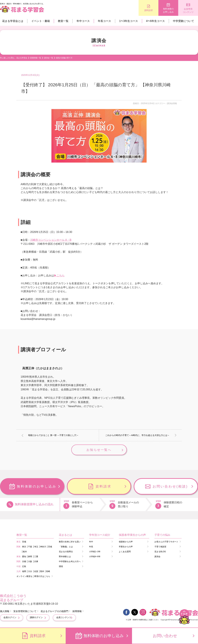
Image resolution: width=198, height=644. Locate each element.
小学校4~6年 (95, 557)
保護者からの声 (126, 542)
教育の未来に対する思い (70, 542)
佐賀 (36, 571)
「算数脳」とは (66, 547)
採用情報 (77, 611)
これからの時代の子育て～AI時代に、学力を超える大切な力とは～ (137, 435)
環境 (61, 566)
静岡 (30, 557)
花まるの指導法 (66, 552)
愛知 (24, 557)
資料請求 (148, 10)
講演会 (157, 557)
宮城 (24, 542)
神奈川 (43, 547)
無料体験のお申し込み (168, 10)
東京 (24, 547)
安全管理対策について (25, 611)
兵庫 (36, 561)
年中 (91, 542)
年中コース (83, 21)
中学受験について (183, 21)
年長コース (104, 21)
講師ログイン (36, 617)
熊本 (42, 571)
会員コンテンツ (64, 617)
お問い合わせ (165, 636)
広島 (24, 566)
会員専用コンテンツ (188, 11)
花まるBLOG (160, 552)
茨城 (50, 547)
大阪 (30, 561)
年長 (91, 547)
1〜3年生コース (129, 21)
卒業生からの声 (126, 547)
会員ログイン (10, 617)
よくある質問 (125, 552)
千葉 (30, 547)
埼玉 (36, 547)
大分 (30, 571)
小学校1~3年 (95, 552)
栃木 (25, 552)
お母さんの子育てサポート (166, 542)
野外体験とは (65, 557)
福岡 (24, 571)
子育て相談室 (160, 547)
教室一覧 (63, 21)
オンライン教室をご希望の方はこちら (33, 576)
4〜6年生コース (155, 21)
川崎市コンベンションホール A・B (51, 240)
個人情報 (5, 611)
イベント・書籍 (41, 21)
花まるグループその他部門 (54, 611)
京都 (24, 561)
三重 (36, 557)
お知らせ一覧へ (99, 450)
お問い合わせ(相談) (170, 486)
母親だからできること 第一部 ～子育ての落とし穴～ (53, 435)
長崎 (48, 571)
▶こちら (59, 275)
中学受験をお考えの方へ (70, 561)
